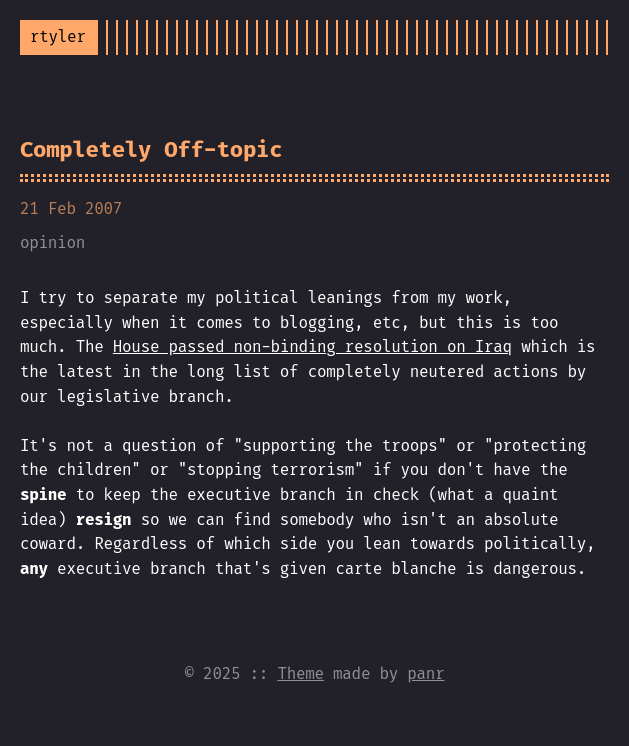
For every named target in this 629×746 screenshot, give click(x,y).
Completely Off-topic (151, 149)
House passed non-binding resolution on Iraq (312, 346)
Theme (300, 673)
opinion (52, 242)
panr (425, 673)
